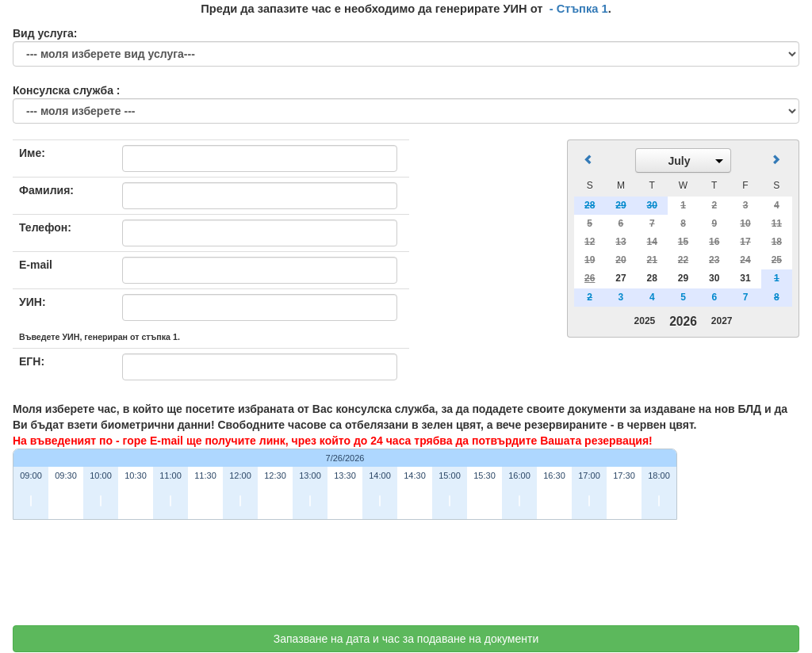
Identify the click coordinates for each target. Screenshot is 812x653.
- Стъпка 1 (579, 9)
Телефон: (45, 227)
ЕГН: (32, 361)
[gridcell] (590, 279)
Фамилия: (46, 190)
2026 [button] (683, 321)
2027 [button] (722, 321)
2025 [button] (645, 321)
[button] (683, 160)
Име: (32, 153)
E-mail (36, 265)
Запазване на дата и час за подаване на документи (406, 639)
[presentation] (133, 579)
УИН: (33, 302)
